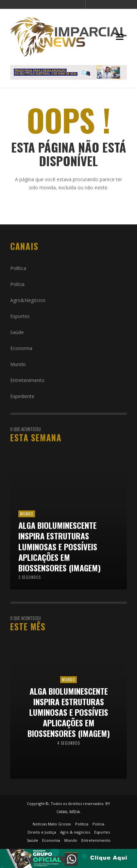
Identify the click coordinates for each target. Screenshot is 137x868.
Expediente (22, 396)
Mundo (18, 364)
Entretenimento (27, 380)
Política (18, 268)
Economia (21, 348)
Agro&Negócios (28, 300)
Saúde (17, 332)
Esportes (20, 316)
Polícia (17, 284)
